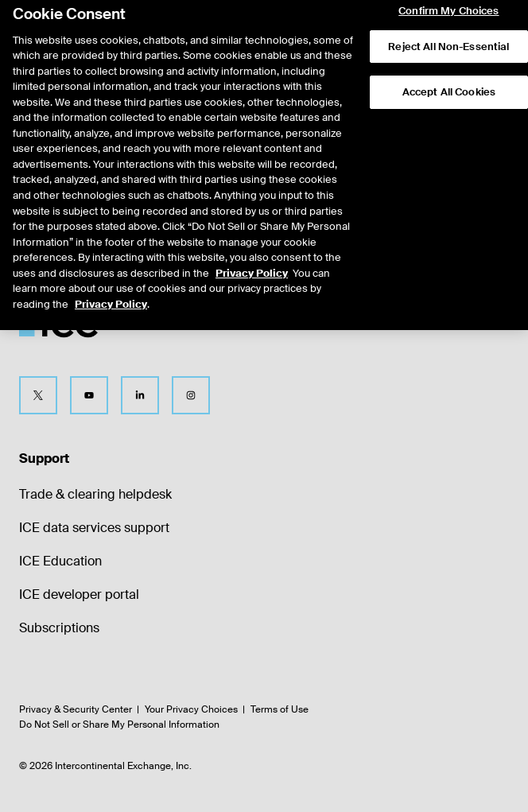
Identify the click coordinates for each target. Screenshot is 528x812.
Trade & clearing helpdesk (95, 494)
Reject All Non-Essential (448, 34)
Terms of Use (280, 709)
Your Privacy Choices (191, 709)
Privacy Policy (252, 260)
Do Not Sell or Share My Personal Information (119, 725)
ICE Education (60, 561)
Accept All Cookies (449, 80)
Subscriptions (59, 628)
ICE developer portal (79, 594)
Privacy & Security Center (76, 709)
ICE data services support (94, 528)
